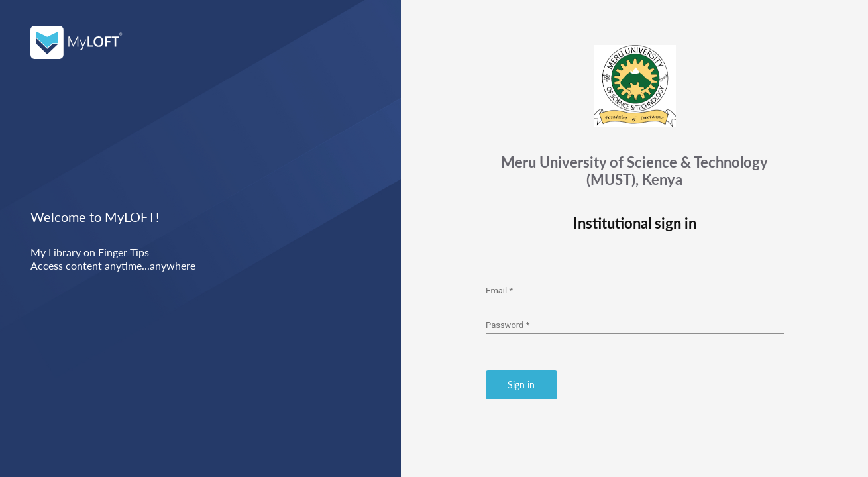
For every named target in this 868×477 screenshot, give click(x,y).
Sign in (521, 385)
